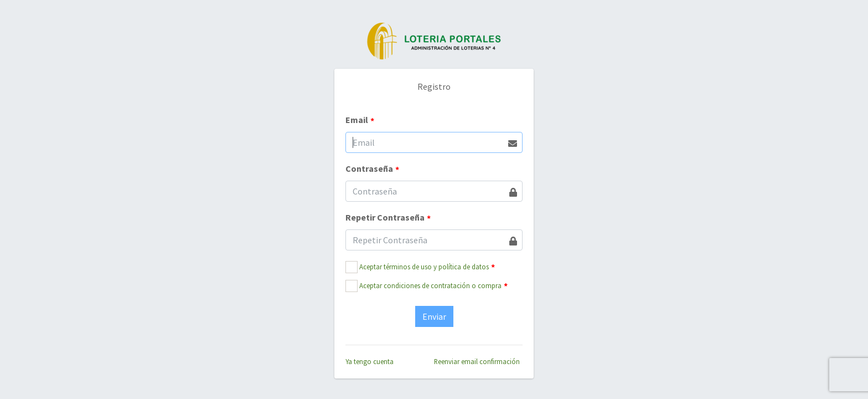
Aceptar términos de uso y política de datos (424, 267)
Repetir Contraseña (388, 218)
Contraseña (372, 169)
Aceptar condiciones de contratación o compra (430, 285)
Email (360, 120)
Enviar (434, 316)
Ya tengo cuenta (370, 361)
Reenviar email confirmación (477, 361)
